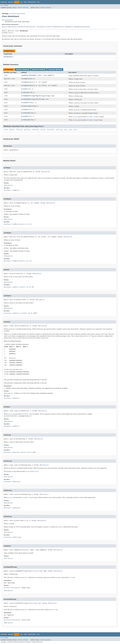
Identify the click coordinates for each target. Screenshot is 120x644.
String (42, 96)
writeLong (25, 92)
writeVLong (25, 113)
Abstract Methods (39, 70)
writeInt (24, 89)
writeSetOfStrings (28, 99)
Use (21, 2)
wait (66, 130)
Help (38, 2)
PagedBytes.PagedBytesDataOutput (77, 27)
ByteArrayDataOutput (10, 27)
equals (12, 130)
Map (37, 96)
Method (26, 8)
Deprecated (32, 2)
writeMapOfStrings (28, 96)
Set (37, 99)
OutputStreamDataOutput (55, 27)
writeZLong (25, 120)
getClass (27, 130)
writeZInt (25, 116)
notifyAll (51, 130)
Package (11, 2)
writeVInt (25, 110)
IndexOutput (41, 27)
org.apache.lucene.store (17, 14)
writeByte (25, 79)
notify (43, 130)
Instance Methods (23, 70)
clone (6, 130)
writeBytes (25, 82)
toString (59, 130)
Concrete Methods (55, 70)
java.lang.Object (7, 20)
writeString (26, 106)
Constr (20, 8)
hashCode (35, 130)
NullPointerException (12, 588)
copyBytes (25, 75)
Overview (4, 2)
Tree (25, 2)
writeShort (25, 103)
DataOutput (8, 57)
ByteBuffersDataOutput (27, 27)
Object (11, 33)
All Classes (4, 5)
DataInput (33, 75)
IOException (46, 172)
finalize (19, 130)
